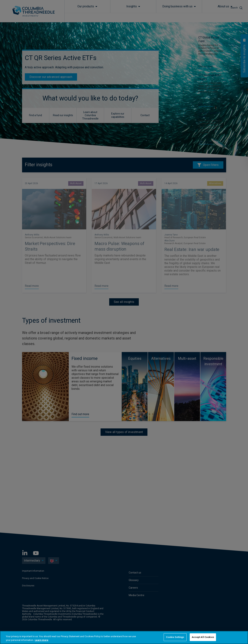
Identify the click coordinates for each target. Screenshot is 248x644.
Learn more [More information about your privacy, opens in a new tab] (42, 640)
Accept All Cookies (203, 637)
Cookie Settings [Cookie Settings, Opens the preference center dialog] (175, 637)
